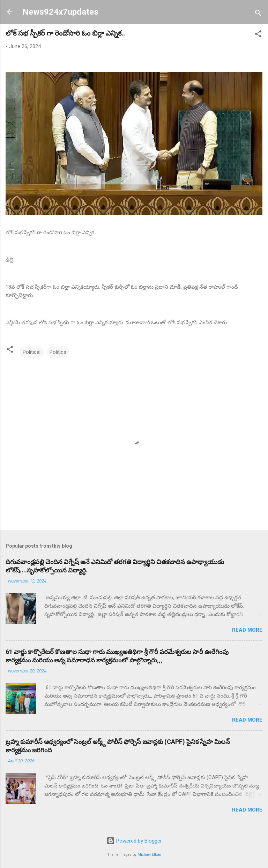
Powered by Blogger (134, 841)
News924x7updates (60, 12)
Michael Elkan (149, 855)
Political (32, 352)
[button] (258, 35)
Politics (58, 352)
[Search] (258, 14)
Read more (247, 630)
